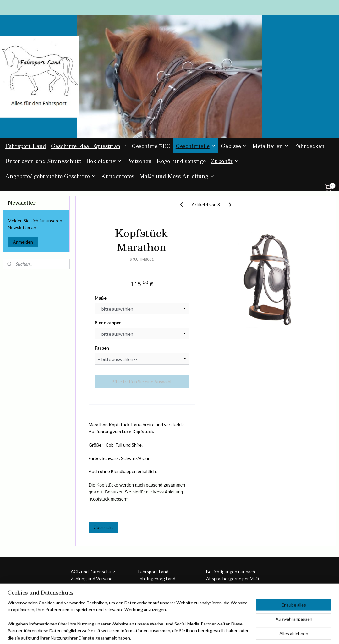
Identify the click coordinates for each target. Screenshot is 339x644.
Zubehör (225, 161)
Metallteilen (271, 146)
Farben (102, 348)
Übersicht (103, 528)
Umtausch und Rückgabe (95, 586)
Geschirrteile (196, 146)
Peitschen (139, 161)
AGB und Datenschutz (93, 572)
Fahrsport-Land (26, 146)
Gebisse (234, 146)
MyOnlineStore (234, 633)
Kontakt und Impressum (95, 593)
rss (160, 633)
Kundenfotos (118, 176)
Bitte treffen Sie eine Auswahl (142, 381)
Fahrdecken (309, 146)
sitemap (148, 633)
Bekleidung (104, 161)
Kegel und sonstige (181, 161)
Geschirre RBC (151, 146)
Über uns (80, 600)
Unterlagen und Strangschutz (43, 161)
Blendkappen (108, 323)
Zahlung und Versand (92, 578)
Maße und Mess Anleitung (177, 176)
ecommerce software (182, 633)
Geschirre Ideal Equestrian (89, 146)
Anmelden (23, 242)
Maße (101, 298)
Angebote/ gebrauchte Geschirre (51, 176)
